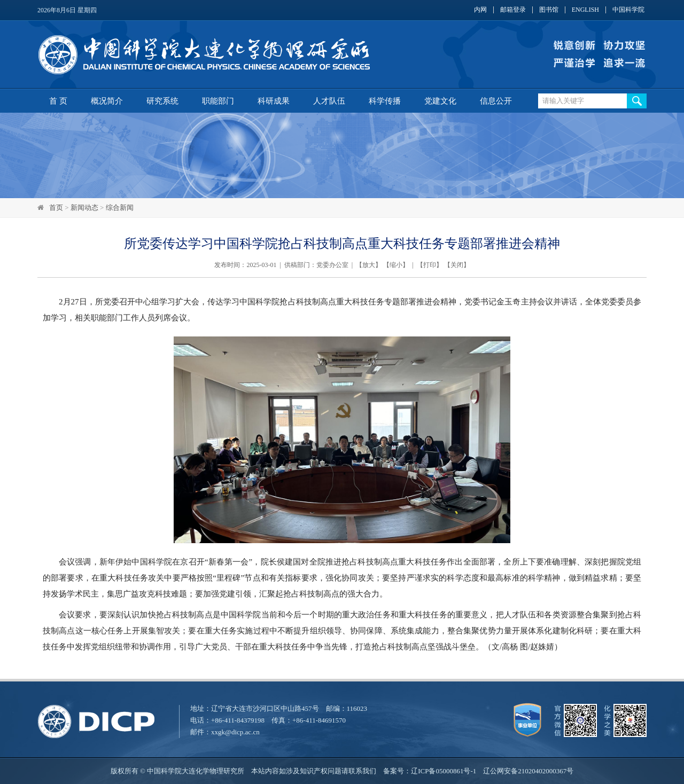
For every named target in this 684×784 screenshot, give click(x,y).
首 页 (58, 101)
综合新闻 (120, 207)
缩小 (396, 265)
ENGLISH (585, 10)
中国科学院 (628, 10)
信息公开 (496, 101)
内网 (480, 10)
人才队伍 (329, 101)
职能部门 (218, 101)
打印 (430, 265)
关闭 (457, 265)
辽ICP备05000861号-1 (444, 771)
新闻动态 (84, 207)
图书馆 (549, 10)
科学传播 (385, 101)
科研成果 (274, 101)
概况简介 (107, 101)
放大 (369, 265)
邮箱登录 (513, 10)
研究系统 (162, 101)
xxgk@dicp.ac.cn (235, 732)
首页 (56, 207)
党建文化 (440, 101)
